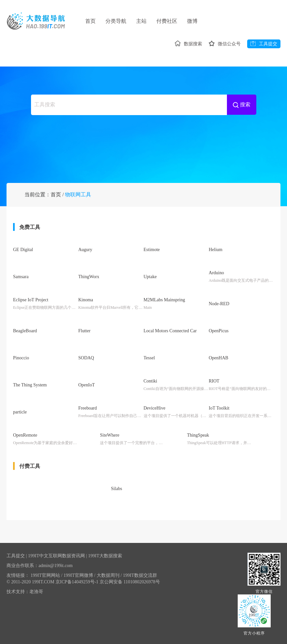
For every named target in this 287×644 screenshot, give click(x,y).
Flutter (84, 334)
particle (20, 412)
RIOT (214, 382)
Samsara (21, 282)
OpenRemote (25, 434)
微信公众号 (223, 44)
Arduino (216, 278)
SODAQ (86, 360)
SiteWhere (110, 434)
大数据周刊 (109, 573)
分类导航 (117, 21)
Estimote (152, 256)
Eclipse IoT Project (31, 304)
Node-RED (219, 308)
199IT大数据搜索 (105, 554)
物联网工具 (78, 201)
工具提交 (264, 44)
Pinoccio (21, 360)
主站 (144, 21)
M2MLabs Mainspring (164, 304)
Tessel (149, 360)
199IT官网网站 (47, 573)
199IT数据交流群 (140, 573)
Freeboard (88, 408)
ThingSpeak (198, 434)
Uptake (150, 282)
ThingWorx (89, 282)
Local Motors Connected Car (170, 334)
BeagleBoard (25, 334)
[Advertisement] (144, 143)
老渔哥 (36, 590)
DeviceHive (155, 408)
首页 (90, 21)
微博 (198, 21)
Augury (85, 256)
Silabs (117, 488)
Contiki (151, 382)
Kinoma (86, 304)
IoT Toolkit (219, 408)
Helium (215, 256)
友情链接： (18, 573)
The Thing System (30, 386)
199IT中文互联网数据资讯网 (56, 554)
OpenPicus (219, 334)
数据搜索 (186, 44)
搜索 (242, 104)
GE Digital (23, 256)
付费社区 (171, 21)
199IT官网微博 (80, 573)
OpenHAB (218, 360)
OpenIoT (87, 386)
